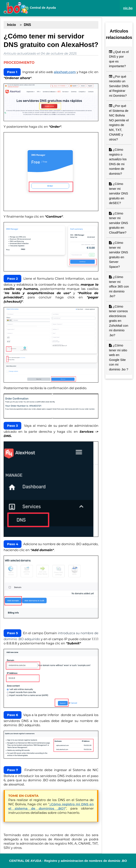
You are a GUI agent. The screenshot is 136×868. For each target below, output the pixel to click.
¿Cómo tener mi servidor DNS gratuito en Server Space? (118, 255)
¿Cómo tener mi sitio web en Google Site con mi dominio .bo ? (119, 357)
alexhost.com (65, 72)
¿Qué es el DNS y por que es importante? (119, 59)
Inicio (11, 25)
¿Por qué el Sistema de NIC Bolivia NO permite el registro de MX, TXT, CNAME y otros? (119, 123)
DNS (27, 25)
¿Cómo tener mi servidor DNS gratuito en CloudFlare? (118, 223)
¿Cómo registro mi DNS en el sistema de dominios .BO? (51, 806)
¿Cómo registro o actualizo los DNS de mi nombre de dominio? (118, 162)
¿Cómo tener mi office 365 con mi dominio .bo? (119, 286)
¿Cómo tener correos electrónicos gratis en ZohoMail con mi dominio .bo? (119, 321)
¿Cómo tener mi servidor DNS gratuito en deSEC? (118, 193)
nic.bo (128, 8)
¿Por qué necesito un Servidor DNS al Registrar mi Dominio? (119, 86)
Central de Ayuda (30, 8)
